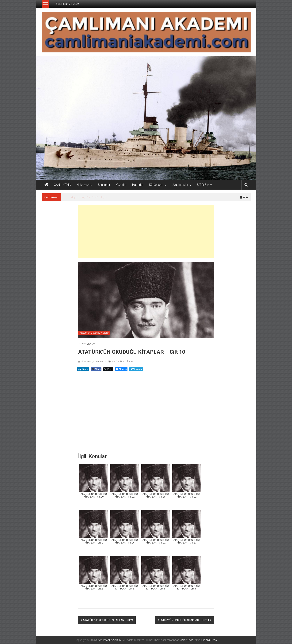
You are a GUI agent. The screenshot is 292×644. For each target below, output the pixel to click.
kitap (123, 362)
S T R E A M (205, 185)
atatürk (115, 362)
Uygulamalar (180, 185)
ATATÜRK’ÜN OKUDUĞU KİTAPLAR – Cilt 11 (183, 620)
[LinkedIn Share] (83, 369)
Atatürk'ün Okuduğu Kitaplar (94, 333)
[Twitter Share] (108, 369)
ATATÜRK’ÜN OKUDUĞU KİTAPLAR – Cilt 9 (108, 620)
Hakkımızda (84, 185)
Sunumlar (104, 185)
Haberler (138, 185)
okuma (130, 362)
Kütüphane (156, 185)
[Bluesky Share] (121, 369)
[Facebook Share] (96, 369)
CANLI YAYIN (63, 185)
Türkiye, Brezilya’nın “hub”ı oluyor (88, 197)
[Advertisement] (146, 232)
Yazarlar (121, 185)
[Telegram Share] (136, 369)
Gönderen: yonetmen (92, 362)
